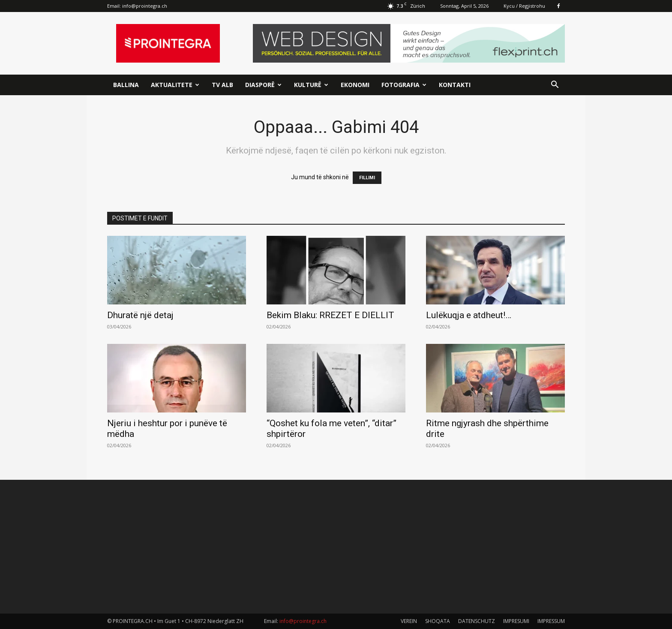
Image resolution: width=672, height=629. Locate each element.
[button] (555, 86)
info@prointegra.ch (145, 6)
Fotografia (404, 85)
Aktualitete (175, 85)
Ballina (126, 85)
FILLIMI (367, 178)
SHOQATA (438, 621)
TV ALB (222, 85)
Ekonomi (355, 85)
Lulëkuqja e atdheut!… (469, 315)
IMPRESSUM (551, 621)
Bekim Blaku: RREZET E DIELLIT (330, 315)
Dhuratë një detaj (140, 315)
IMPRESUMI (516, 621)
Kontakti (455, 85)
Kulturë (311, 85)
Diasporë (263, 85)
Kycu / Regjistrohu (524, 6)
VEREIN (409, 621)
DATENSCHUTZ (477, 621)
